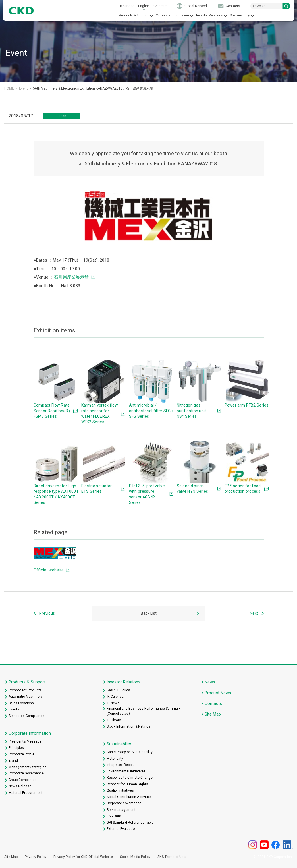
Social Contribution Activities (129, 797)
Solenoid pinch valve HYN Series (193, 489)
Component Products (25, 690)
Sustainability (240, 15)
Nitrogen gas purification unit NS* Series (192, 411)
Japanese (127, 6)
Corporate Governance (26, 773)
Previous (47, 613)
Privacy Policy (36, 857)
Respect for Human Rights (127, 784)
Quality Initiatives (120, 790)
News (210, 682)
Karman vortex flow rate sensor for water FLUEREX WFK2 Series (100, 414)
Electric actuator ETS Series (97, 489)
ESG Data (114, 816)
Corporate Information (172, 15)
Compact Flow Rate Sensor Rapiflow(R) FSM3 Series (52, 411)
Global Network (196, 6)
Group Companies (22, 780)
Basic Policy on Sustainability (130, 752)
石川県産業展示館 (71, 277)
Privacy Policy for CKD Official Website (83, 857)
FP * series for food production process (243, 489)
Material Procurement (26, 793)
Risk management (121, 810)
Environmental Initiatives (126, 771)
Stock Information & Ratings (128, 726)
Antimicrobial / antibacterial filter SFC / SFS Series (151, 411)
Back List (149, 613)
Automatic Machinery (25, 697)
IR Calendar (116, 697)
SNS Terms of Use (172, 857)
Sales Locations (21, 703)
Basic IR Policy (118, 690)
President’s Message (25, 741)
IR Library (114, 720)
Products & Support (134, 15)
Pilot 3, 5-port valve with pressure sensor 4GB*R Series (147, 494)
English (144, 6)
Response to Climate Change (130, 778)
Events (14, 709)
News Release (20, 786)
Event (23, 88)
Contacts (233, 6)
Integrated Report (120, 765)
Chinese (160, 6)
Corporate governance (124, 803)
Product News (218, 693)
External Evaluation (122, 829)
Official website (49, 570)
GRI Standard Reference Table (130, 823)
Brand (13, 761)
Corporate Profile (21, 754)
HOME (9, 88)
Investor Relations (209, 15)
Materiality (115, 759)
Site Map (213, 714)
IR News (113, 703)
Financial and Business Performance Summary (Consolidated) (144, 711)
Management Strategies (28, 767)
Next (254, 613)
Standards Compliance (26, 716)
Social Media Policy (135, 857)
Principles (16, 748)
